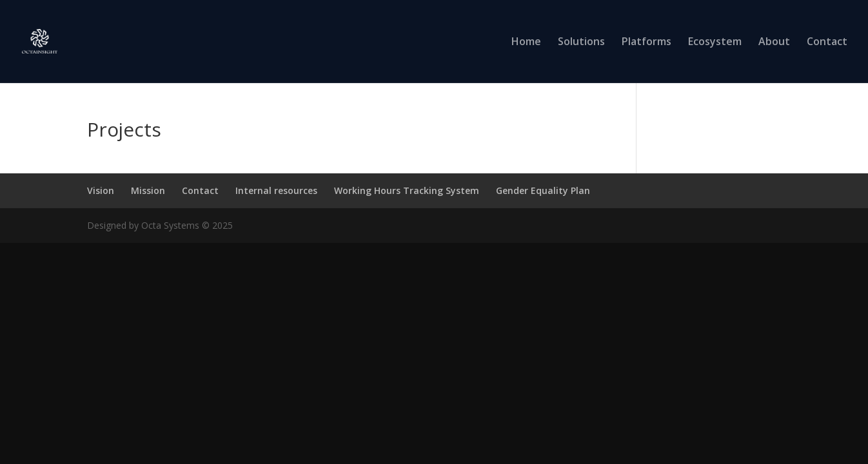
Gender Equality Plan (543, 190)
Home (526, 43)
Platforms (646, 43)
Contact (827, 43)
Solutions (581, 43)
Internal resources (276, 190)
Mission (148, 190)
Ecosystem (715, 43)
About (774, 43)
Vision (101, 190)
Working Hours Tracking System (407, 190)
